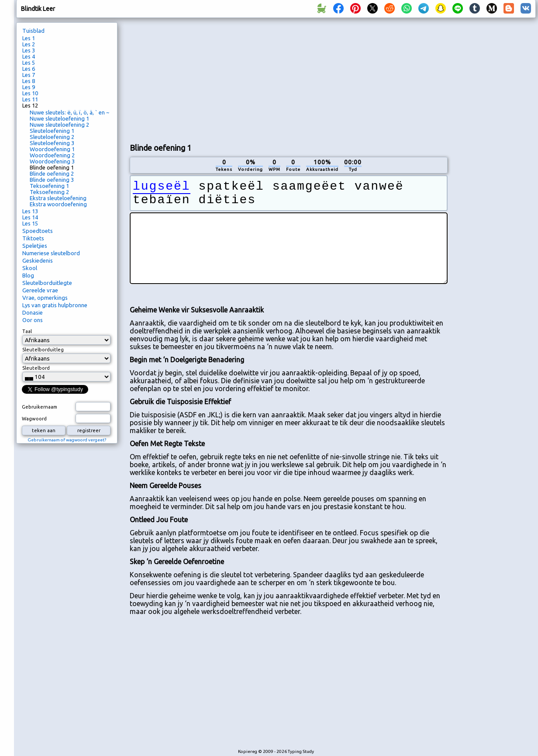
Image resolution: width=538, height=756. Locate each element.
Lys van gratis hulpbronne (55, 305)
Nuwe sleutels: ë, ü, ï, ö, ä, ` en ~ (69, 112)
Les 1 (29, 38)
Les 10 (30, 93)
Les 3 (29, 50)
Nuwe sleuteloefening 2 (59, 125)
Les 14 (30, 217)
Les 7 (29, 75)
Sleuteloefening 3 (52, 143)
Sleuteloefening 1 (52, 131)
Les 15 (30, 223)
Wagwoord (34, 419)
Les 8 (29, 81)
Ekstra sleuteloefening (58, 198)
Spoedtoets (38, 231)
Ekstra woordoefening (58, 204)
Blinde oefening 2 (52, 173)
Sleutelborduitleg (43, 350)
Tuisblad (33, 31)
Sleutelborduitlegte (47, 283)
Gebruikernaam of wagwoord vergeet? (67, 440)
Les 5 (29, 62)
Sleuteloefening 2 (52, 137)
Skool (30, 268)
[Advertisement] (187, 79)
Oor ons (33, 320)
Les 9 (29, 87)
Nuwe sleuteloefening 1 (59, 118)
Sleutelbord (36, 368)
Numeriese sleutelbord (51, 253)
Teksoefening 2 (49, 192)
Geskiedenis (38, 260)
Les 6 (29, 69)
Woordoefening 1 (52, 149)
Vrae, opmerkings (45, 298)
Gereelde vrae (40, 290)
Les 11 (30, 99)
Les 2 (29, 44)
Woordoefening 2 (52, 155)
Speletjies (35, 246)
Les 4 (29, 56)
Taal (27, 331)
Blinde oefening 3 (52, 180)
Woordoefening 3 (52, 161)
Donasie (33, 312)
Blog (28, 275)
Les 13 (30, 211)
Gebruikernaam (40, 407)
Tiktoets (33, 238)
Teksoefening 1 (49, 186)
